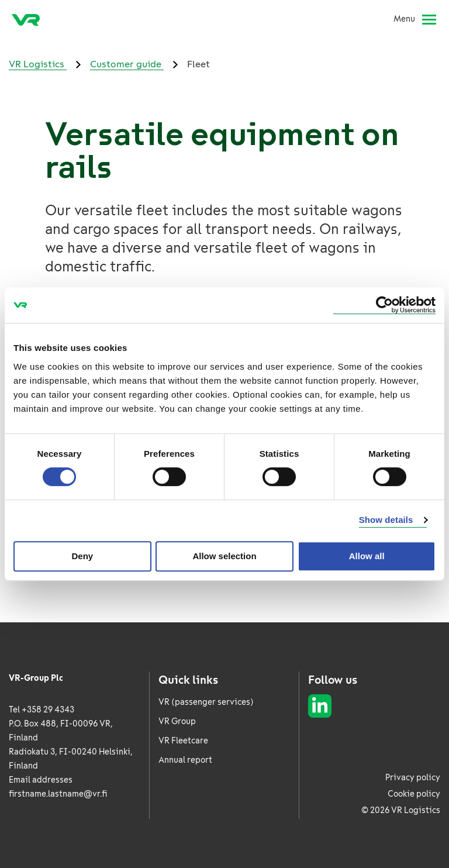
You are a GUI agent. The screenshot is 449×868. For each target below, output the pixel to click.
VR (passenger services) (206, 702)
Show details (386, 520)
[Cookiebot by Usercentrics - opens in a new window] (384, 305)
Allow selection (224, 556)
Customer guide (127, 64)
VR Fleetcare (183, 741)
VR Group (177, 721)
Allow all (367, 556)
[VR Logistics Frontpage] (26, 19)
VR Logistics (38, 64)
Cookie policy (414, 794)
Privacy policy (413, 778)
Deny (82, 556)
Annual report (185, 760)
